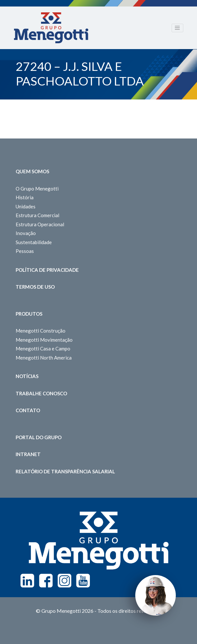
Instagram (64, 581)
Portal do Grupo (39, 437)
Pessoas (25, 251)
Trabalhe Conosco (41, 393)
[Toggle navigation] (177, 28)
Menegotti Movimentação (44, 340)
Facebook (46, 581)
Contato (28, 410)
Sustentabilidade (34, 242)
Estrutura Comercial (37, 215)
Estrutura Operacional (40, 224)
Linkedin (27, 581)
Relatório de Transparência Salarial (65, 471)
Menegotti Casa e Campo (43, 348)
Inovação (26, 233)
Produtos (29, 314)
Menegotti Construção (41, 331)
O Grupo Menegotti (37, 189)
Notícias (27, 376)
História (25, 197)
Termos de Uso (35, 287)
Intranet (28, 454)
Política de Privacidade (47, 270)
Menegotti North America (44, 358)
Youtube (83, 581)
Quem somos (32, 171)
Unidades (26, 206)
